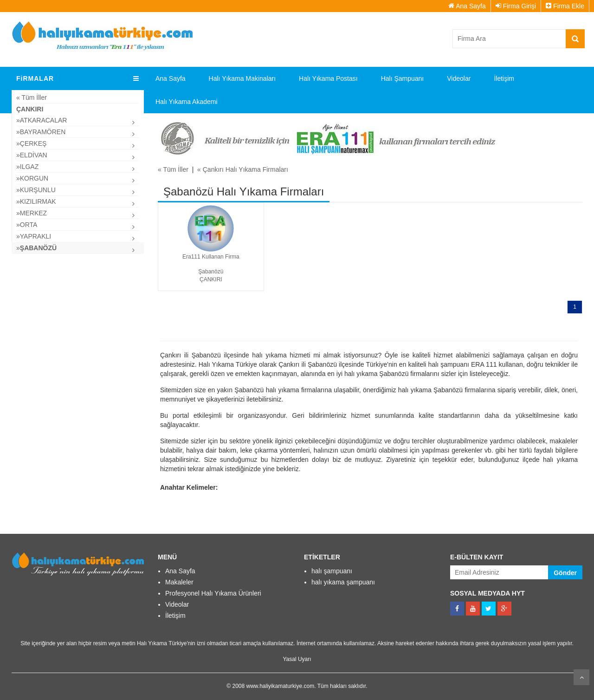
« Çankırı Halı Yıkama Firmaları (243, 169)
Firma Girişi (516, 6)
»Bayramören (41, 132)
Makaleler (179, 582)
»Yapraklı (34, 236)
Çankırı (30, 109)
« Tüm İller (32, 97)
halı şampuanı (332, 571)
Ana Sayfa (467, 6)
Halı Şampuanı (403, 78)
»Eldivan (32, 155)
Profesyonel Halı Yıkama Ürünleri (213, 593)
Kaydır (581, 677)
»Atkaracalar (42, 120)
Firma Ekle (565, 6)
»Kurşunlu (36, 190)
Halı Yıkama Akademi (187, 102)
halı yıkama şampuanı (343, 582)
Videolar (459, 78)
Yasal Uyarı (297, 659)
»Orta (27, 225)
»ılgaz (27, 167)
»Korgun (32, 178)
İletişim (504, 78)
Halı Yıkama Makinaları (242, 78)
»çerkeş (31, 143)
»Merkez (32, 213)
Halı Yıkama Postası (328, 78)
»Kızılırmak (36, 201)
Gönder (565, 573)
